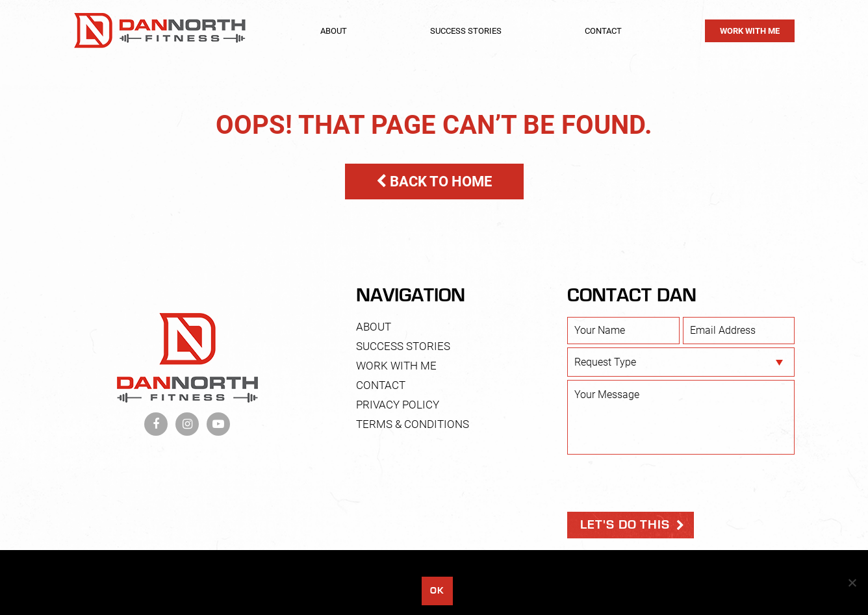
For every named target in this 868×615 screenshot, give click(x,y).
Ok (437, 591)
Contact (603, 31)
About (334, 31)
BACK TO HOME (434, 182)
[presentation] (666, 483)
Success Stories (466, 31)
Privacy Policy (398, 405)
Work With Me (750, 31)
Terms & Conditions (413, 424)
